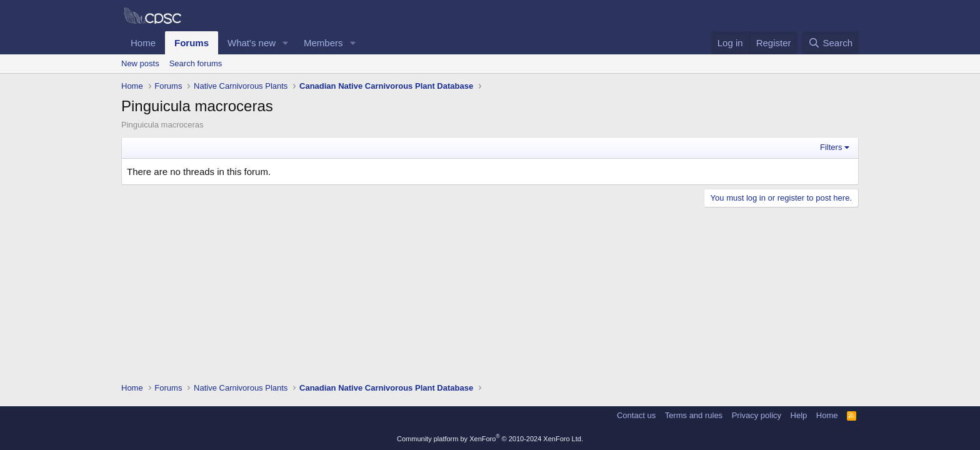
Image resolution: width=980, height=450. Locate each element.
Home (143, 43)
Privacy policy (757, 415)
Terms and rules (694, 415)
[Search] (830, 43)
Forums (192, 43)
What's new (252, 43)
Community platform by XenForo (490, 439)
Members (323, 43)
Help (799, 415)
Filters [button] (831, 147)
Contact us (636, 415)
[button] (286, 43)
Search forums (196, 63)
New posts (140, 63)
